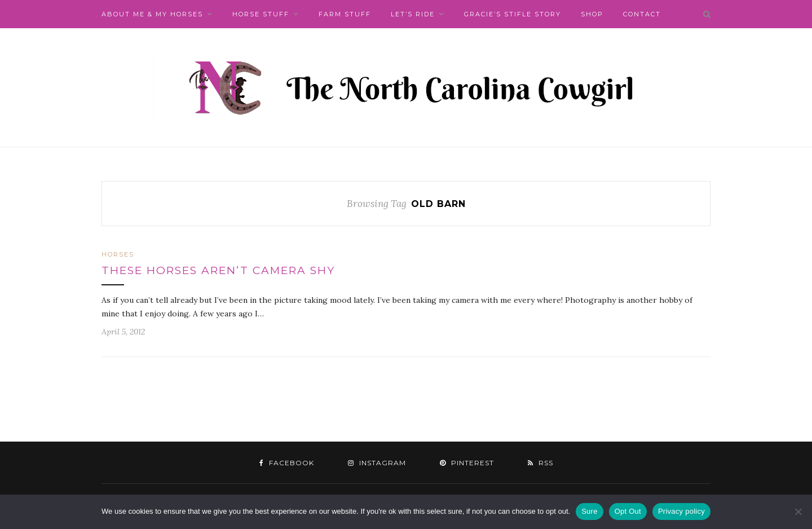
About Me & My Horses (152, 14)
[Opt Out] (798, 512)
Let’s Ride (413, 14)
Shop (592, 14)
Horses (118, 254)
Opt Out (628, 511)
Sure (589, 511)
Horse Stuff (261, 14)
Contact (642, 14)
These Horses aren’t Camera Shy (218, 270)
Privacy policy (681, 511)
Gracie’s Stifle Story (513, 14)
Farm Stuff (345, 14)
